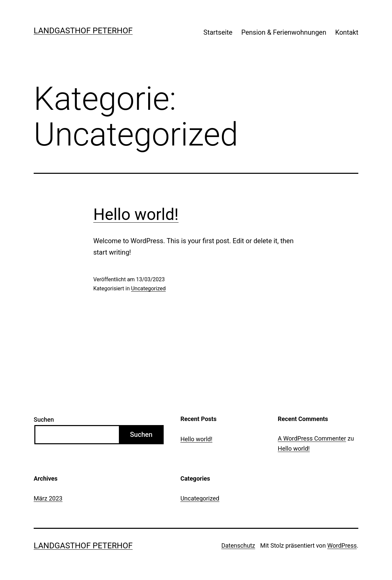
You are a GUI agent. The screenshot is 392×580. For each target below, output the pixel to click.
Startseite (218, 32)
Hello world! (136, 214)
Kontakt (347, 32)
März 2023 (48, 498)
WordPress (342, 545)
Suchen (44, 420)
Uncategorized (148, 288)
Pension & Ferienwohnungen (284, 32)
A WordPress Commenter (312, 438)
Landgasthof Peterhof (83, 31)
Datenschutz (238, 545)
